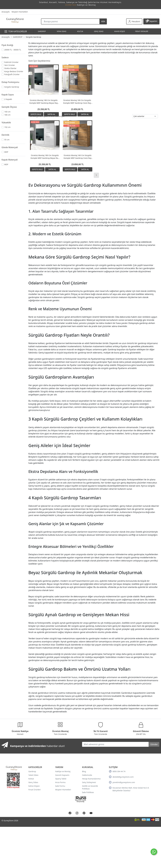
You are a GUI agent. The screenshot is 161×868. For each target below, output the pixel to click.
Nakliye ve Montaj (63, 771)
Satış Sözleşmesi (89, 782)
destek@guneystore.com (121, 777)
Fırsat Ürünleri (35, 790)
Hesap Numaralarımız (91, 779)
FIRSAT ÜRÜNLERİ (142, 31)
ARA (103, 21)
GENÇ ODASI (99, 31)
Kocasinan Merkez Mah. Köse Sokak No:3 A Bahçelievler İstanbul (129, 789)
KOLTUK (80, 31)
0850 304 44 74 (117, 771)
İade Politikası (88, 792)
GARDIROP (42, 31)
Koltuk (31, 779)
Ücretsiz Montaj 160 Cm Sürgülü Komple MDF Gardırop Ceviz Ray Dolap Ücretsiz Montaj (77, 102)
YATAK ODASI (61, 31)
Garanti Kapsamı (62, 775)
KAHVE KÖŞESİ (120, 31)
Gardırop (32, 771)
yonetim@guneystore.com (122, 782)
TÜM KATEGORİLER (16, 31)
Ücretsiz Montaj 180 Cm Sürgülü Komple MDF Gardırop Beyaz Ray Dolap (44, 102)
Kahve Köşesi (34, 786)
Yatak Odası (33, 775)
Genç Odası (33, 782)
